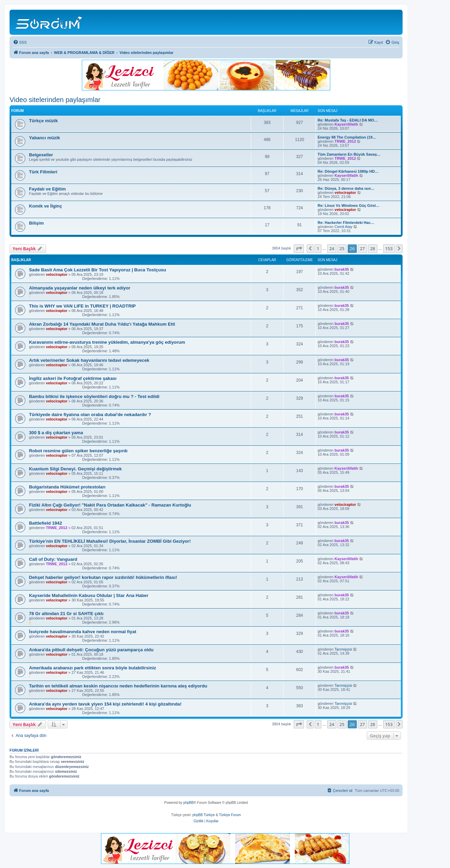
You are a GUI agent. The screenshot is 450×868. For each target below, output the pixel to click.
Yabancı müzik (45, 138)
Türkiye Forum (230, 815)
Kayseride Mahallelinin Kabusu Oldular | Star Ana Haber (89, 595)
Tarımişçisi (343, 649)
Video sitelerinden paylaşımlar (55, 100)
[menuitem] (20, 42)
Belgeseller (41, 155)
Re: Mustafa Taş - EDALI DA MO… (348, 120)
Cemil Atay (344, 227)
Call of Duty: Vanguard (53, 559)
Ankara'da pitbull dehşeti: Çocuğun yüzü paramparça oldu (91, 650)
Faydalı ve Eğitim (47, 189)
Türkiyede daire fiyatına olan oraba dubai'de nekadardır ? (90, 415)
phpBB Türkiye (204, 815)
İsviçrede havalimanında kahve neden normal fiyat (83, 632)
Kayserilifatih (346, 124)
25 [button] (342, 248)
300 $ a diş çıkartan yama (56, 433)
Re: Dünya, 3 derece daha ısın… (346, 188)
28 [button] (373, 248)
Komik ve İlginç (46, 206)
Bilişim (36, 223)
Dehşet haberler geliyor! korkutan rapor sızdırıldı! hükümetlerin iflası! (103, 577)
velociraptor (345, 193)
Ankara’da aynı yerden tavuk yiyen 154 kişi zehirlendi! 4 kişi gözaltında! (105, 704)
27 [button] (362, 248)
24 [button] (332, 248)
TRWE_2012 (345, 141)
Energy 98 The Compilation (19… (347, 137)
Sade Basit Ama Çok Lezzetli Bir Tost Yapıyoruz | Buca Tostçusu (98, 270)
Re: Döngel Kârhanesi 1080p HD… (348, 171)
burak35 (342, 269)
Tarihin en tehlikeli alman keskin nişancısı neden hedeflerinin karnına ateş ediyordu (118, 686)
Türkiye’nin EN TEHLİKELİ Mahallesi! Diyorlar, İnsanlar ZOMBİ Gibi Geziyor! (110, 541)
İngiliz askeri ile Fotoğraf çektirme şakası (73, 378)
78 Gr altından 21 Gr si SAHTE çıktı (66, 614)
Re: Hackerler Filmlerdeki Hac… (346, 223)
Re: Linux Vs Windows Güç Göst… (349, 205)
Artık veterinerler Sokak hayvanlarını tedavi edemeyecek (89, 360)
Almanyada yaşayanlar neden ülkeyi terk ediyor (80, 288)
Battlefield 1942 (46, 523)
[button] (299, 248)
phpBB (188, 803)
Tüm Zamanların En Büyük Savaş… (349, 154)
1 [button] (318, 248)
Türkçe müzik (43, 121)
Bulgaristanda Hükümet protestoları (67, 487)
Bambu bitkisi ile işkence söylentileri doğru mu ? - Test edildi (94, 396)
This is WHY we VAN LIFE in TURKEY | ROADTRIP (82, 306)
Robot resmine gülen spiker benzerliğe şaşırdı (78, 451)
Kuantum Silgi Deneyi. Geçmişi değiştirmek (75, 469)
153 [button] (389, 248)
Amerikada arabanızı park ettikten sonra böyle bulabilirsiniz (92, 668)
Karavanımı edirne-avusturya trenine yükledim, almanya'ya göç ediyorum (107, 342)
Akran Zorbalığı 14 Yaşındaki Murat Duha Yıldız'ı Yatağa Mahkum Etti (102, 324)
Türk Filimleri (43, 172)
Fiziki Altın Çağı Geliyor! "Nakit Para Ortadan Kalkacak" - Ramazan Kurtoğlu (110, 505)
